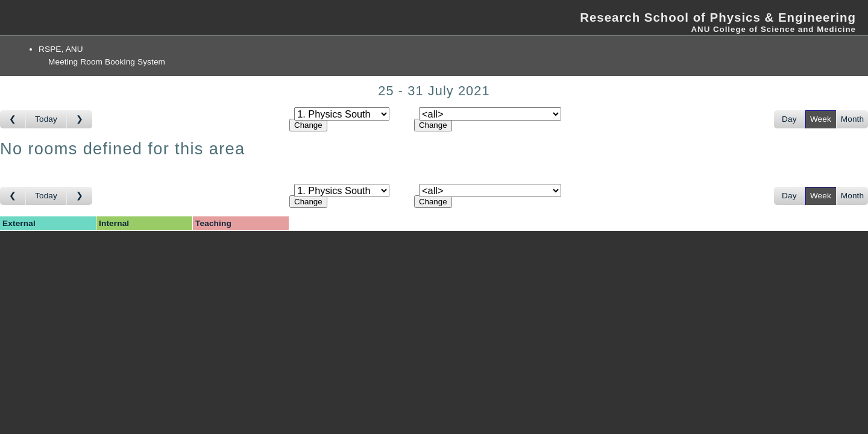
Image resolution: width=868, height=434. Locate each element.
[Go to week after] (80, 119)
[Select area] (342, 114)
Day (789, 119)
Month (852, 119)
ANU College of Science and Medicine (773, 29)
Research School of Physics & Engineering (718, 17)
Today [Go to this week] (46, 119)
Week (821, 119)
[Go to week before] (13, 119)
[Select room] (490, 114)
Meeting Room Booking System (107, 62)
